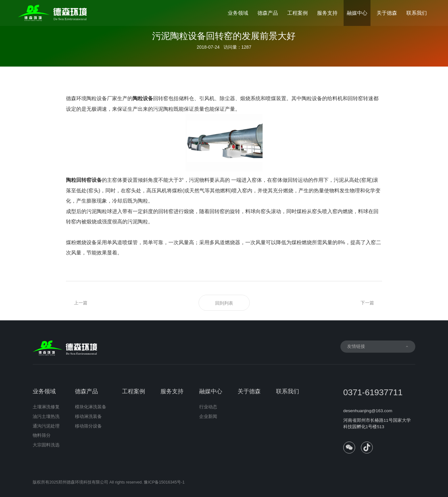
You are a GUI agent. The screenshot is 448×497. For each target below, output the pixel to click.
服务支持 (327, 13)
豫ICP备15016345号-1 (164, 485)
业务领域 (238, 13)
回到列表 (224, 303)
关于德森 (387, 13)
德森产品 (268, 13)
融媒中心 (357, 13)
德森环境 (76, 98)
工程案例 (297, 13)
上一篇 (81, 303)
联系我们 (417, 13)
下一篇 (367, 303)
